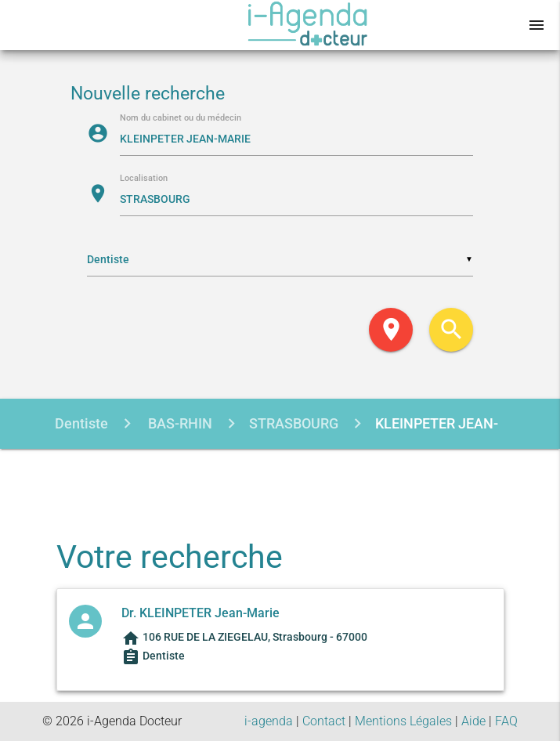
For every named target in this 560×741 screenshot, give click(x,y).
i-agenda (269, 721)
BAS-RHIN (179, 423)
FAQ (506, 721)
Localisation (144, 179)
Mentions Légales (403, 721)
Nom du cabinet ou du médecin (181, 119)
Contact (324, 721)
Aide (473, 721)
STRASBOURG (294, 423)
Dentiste (81, 423)
